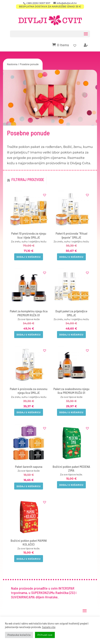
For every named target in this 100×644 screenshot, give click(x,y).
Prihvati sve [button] (45, 635)
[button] (45, 195)
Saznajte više (49, 627)
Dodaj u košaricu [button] (29, 257)
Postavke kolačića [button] (19, 635)
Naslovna (12, 64)
